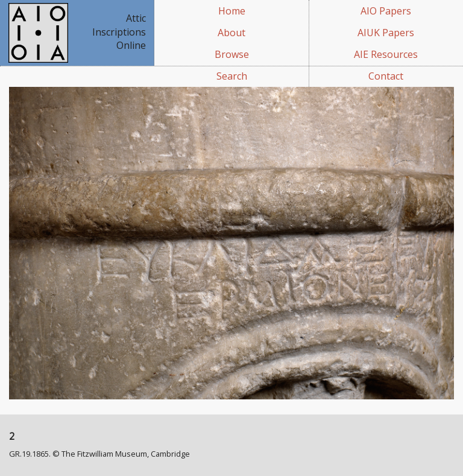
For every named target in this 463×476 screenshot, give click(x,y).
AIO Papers (386, 11)
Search (232, 76)
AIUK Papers (386, 33)
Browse (232, 54)
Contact (386, 76)
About (231, 33)
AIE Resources (386, 54)
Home (232, 11)
